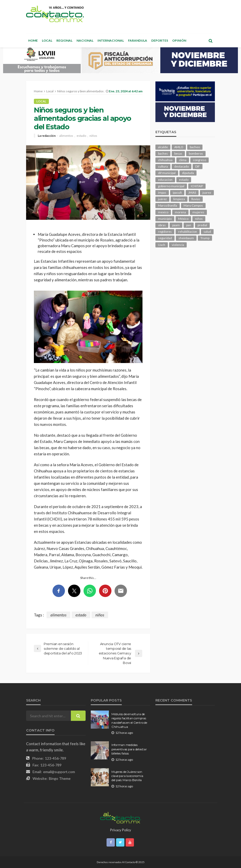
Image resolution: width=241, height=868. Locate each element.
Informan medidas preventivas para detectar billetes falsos (129, 749)
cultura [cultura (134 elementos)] (163, 166)
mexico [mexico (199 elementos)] (163, 212)
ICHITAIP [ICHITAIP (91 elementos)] (197, 186)
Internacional (111, 40)
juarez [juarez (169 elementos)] (207, 193)
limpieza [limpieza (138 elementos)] (179, 199)
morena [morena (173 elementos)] (180, 212)
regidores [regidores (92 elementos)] (165, 232)
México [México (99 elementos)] (183, 219)
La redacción (47, 136)
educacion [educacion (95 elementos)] (165, 180)
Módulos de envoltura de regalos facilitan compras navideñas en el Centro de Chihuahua (129, 720)
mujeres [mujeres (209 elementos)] (198, 212)
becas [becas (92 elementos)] (178, 153)
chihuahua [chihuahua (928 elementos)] (165, 160)
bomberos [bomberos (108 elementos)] (196, 153)
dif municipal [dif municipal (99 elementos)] (167, 173)
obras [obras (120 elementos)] (162, 225)
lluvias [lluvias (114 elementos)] (196, 199)
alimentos (66, 136)
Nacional (85, 40)
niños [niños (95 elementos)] (199, 219)
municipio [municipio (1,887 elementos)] (165, 219)
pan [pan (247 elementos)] (189, 225)
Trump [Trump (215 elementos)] (205, 238)
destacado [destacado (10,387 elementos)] (182, 166)
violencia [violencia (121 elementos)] (178, 245)
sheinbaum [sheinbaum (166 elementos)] (186, 238)
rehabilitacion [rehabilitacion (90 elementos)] (188, 232)
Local (47, 40)
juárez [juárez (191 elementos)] (162, 199)
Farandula (138, 40)
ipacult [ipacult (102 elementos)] (177, 193)
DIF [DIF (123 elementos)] (198, 166)
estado (81, 136)
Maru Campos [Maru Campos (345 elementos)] (193, 205)
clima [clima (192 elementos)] (183, 160)
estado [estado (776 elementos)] (184, 180)
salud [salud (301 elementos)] (207, 232)
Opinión (179, 40)
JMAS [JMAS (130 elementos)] (192, 193)
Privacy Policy (121, 830)
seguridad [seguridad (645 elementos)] (165, 238)
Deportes (160, 40)
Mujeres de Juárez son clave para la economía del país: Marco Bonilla (127, 776)
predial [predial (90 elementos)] (202, 225)
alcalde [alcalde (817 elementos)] (163, 147)
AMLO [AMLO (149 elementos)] (179, 147)
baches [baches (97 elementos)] (163, 153)
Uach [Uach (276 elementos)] (162, 245)
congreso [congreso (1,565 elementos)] (199, 160)
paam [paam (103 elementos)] (176, 225)
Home (33, 40)
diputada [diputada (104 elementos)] (188, 173)
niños (93, 136)
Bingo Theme (60, 778)
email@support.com (59, 772)
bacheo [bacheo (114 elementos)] (195, 147)
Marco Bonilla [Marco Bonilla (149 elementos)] (168, 205)
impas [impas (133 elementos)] (162, 193)
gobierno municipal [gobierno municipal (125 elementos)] (171, 186)
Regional (64, 40)
